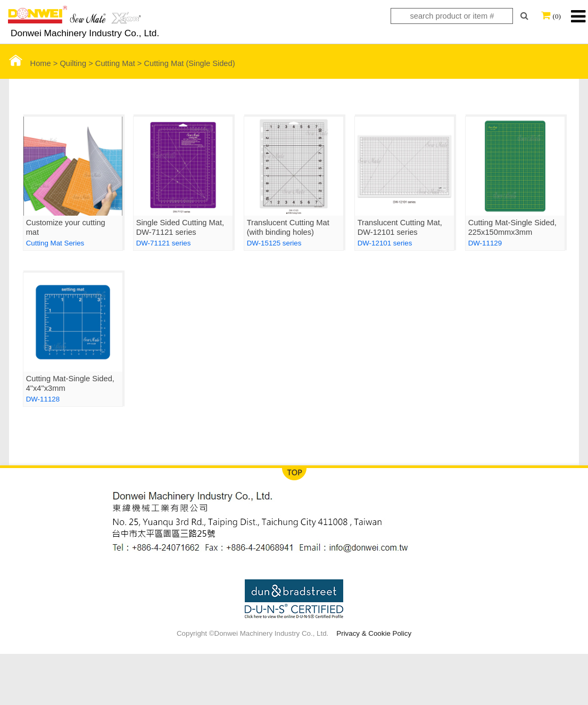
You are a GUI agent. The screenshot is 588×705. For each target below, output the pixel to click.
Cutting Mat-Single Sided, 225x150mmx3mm (512, 227)
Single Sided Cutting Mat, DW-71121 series (180, 227)
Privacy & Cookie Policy (374, 633)
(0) (557, 16)
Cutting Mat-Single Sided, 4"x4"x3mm (70, 383)
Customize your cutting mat (66, 227)
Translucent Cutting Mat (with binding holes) (288, 227)
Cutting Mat (115, 63)
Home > (35, 63)
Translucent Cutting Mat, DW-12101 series (400, 227)
